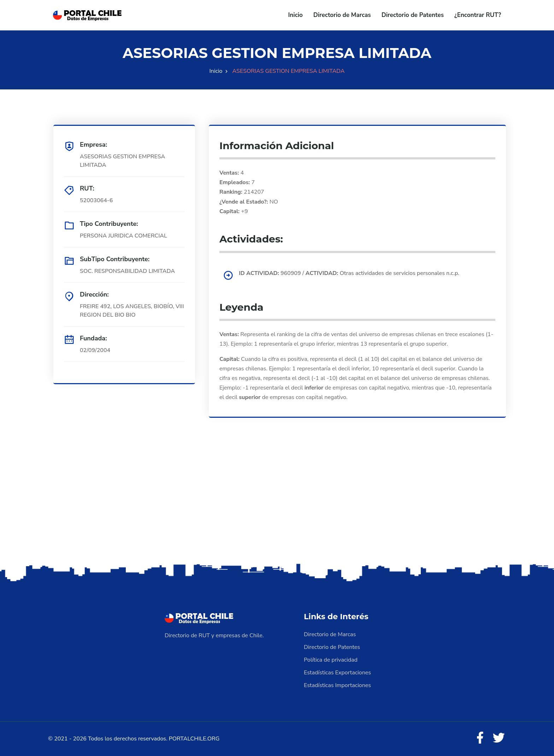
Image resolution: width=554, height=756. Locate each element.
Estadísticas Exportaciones (337, 673)
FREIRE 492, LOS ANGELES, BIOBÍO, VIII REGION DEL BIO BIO (132, 311)
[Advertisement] (277, 506)
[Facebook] (480, 738)
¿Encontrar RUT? (478, 15)
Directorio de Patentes (413, 15)
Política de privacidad (331, 660)
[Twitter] (499, 738)
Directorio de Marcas (342, 15)
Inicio (296, 15)
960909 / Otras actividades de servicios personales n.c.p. (349, 273)
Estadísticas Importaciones (337, 685)
